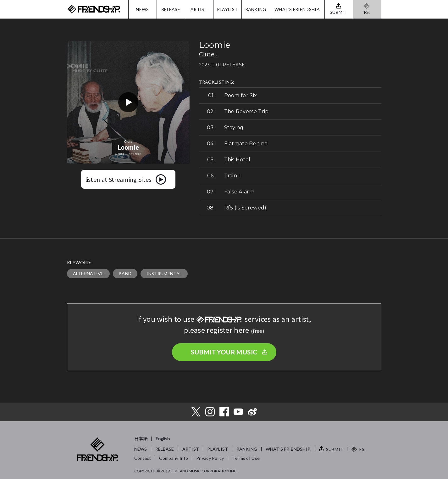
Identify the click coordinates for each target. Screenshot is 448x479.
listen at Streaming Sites (118, 179)
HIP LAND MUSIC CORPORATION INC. (204, 471)
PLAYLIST (227, 9)
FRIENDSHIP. (94, 9)
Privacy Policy (210, 458)
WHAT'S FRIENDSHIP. (297, 9)
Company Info (173, 458)
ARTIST (199, 9)
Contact (143, 458)
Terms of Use (246, 458)
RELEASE (171, 9)
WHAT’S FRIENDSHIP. (288, 449)
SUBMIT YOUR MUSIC (224, 352)
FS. (367, 12)
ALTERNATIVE (88, 273)
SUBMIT (335, 449)
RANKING (256, 9)
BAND (125, 273)
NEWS (142, 9)
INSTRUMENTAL (164, 273)
